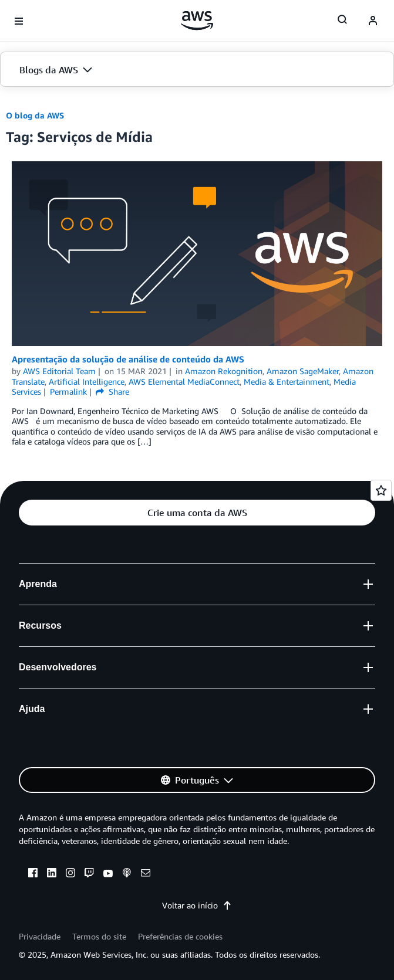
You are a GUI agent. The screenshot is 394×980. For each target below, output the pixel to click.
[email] (146, 874)
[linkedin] (52, 874)
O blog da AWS (35, 115)
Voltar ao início (197, 905)
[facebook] (33, 874)
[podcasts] (127, 874)
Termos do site (99, 936)
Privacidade (40, 936)
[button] (197, 70)
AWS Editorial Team (59, 371)
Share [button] (112, 391)
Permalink (68, 391)
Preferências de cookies (180, 936)
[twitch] (89, 874)
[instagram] (70, 874)
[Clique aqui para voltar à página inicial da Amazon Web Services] (197, 21)
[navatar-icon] (373, 21)
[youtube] (108, 874)
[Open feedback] (381, 490)
